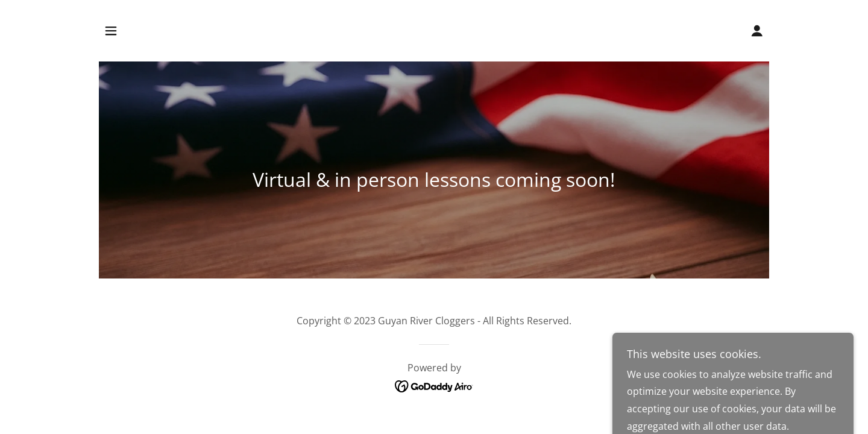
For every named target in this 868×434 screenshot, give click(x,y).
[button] (111, 31)
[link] (434, 386)
